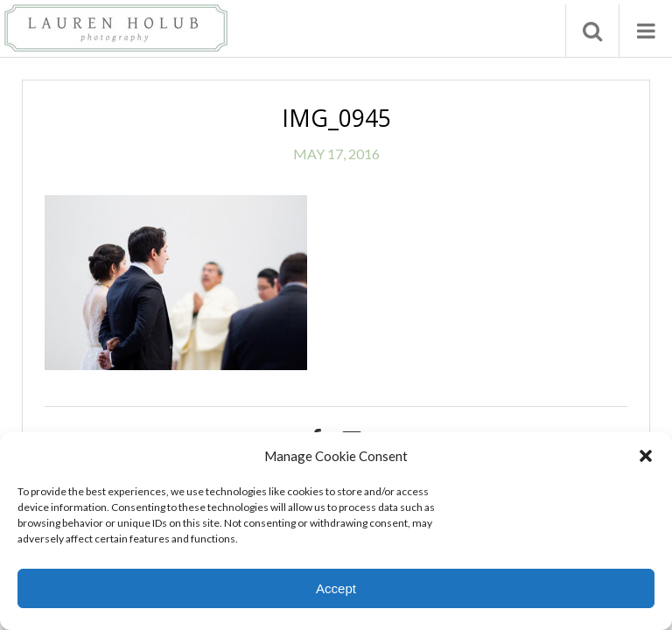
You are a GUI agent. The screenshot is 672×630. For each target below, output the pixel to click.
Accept (336, 588)
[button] (646, 456)
